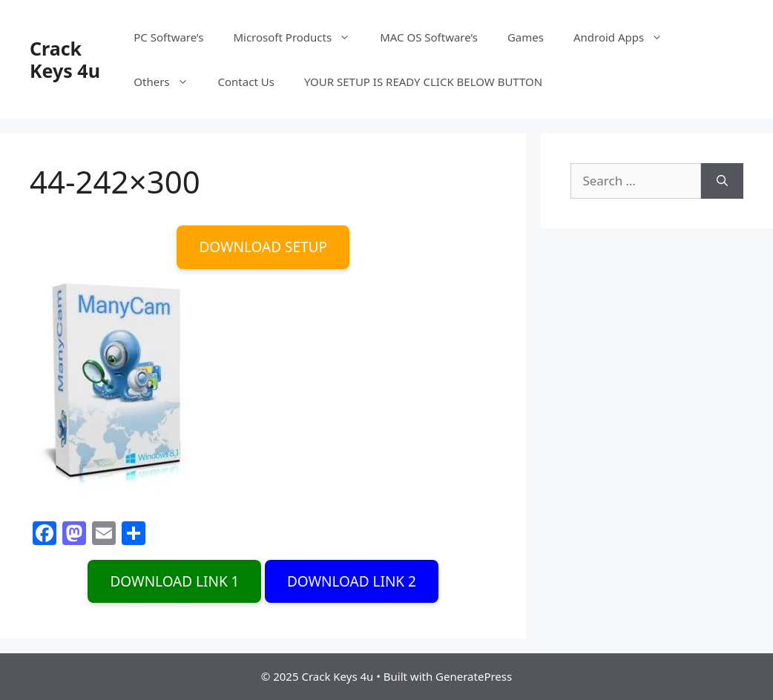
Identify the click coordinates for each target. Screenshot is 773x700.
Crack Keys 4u (65, 59)
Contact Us (246, 82)
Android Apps (625, 37)
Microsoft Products (299, 37)
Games (526, 37)
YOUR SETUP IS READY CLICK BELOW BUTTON (423, 82)
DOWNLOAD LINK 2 (352, 581)
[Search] (722, 181)
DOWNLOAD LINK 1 (174, 581)
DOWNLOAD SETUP (263, 247)
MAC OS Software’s (429, 37)
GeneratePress (474, 676)
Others (168, 82)
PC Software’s (168, 37)
